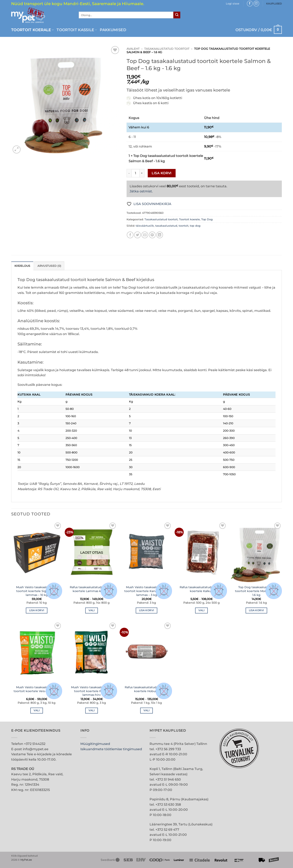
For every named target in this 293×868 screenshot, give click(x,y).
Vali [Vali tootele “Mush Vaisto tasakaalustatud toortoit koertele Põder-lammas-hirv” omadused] (92, 710)
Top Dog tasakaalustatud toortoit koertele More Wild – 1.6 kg (256, 591)
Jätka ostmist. (141, 191)
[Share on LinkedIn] (160, 235)
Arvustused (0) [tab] (49, 266)
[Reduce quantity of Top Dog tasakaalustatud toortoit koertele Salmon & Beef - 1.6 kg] (129, 173)
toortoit (184, 226)
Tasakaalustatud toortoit (167, 49)
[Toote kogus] (136, 173)
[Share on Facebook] (130, 235)
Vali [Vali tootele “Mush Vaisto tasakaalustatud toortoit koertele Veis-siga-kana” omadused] (37, 710)
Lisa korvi (162, 173)
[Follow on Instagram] (256, 4)
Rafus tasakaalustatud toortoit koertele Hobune (147, 689)
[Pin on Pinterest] (152, 235)
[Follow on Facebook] (250, 4)
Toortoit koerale (32, 30)
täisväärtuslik (145, 226)
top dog (195, 226)
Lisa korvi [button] (37, 610)
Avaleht (133, 49)
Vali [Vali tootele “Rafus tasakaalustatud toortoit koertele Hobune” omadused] (146, 710)
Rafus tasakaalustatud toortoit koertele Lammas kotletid (92, 589)
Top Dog (207, 219)
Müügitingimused (95, 744)
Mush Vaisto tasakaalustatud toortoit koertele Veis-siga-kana (37, 689)
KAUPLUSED (274, 4)
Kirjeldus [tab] (22, 266)
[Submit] (177, 15)
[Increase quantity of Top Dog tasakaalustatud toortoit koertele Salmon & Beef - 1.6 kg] (142, 173)
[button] (233, 4)
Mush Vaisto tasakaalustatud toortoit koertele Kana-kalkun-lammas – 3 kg (147, 591)
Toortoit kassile (77, 30)
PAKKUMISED (113, 30)
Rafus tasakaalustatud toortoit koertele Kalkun (202, 589)
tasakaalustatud (166, 226)
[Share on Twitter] (137, 235)
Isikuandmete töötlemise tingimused (111, 749)
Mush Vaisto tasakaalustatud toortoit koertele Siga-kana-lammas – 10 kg (37, 591)
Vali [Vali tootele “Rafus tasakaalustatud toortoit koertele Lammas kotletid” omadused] (92, 610)
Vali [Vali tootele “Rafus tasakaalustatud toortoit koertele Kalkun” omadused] (201, 610)
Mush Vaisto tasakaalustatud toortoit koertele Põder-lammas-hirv (92, 691)
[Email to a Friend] (145, 235)
